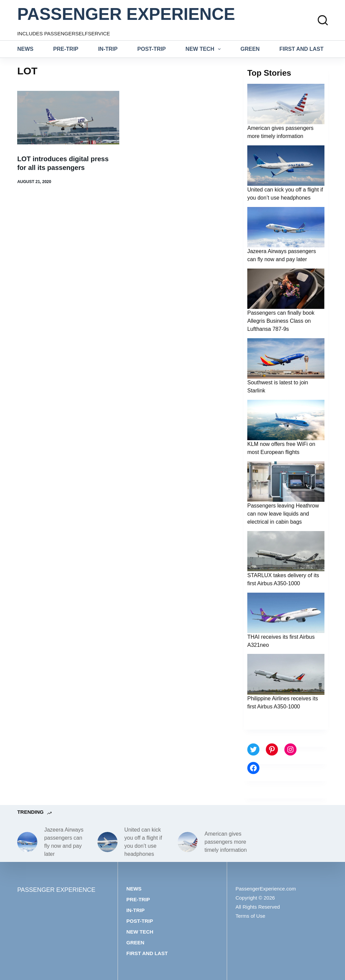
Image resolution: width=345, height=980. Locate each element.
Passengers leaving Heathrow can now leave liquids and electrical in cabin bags (283, 514)
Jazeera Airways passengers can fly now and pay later (64, 842)
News (25, 49)
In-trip (108, 49)
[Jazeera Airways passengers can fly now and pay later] (27, 842)
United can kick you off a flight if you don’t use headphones (143, 842)
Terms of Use (250, 916)
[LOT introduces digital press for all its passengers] (68, 118)
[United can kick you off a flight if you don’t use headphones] (107, 842)
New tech (205, 49)
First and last (301, 49)
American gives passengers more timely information (226, 842)
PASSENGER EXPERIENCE (126, 14)
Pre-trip (66, 49)
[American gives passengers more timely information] (188, 842)
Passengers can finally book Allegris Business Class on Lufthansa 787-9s (281, 321)
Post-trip (152, 49)
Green (250, 49)
